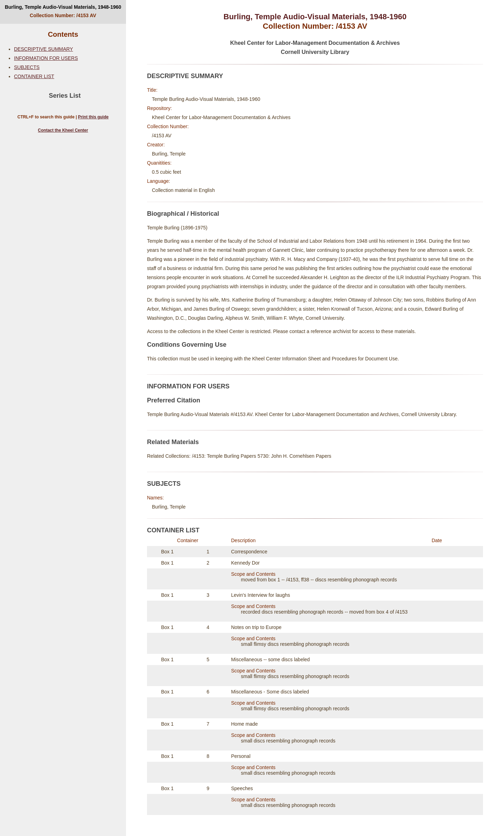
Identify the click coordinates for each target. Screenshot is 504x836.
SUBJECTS (27, 67)
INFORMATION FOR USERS (46, 58)
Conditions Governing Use (187, 345)
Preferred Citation (174, 400)
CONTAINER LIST (34, 76)
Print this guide (93, 117)
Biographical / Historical (183, 214)
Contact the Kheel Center (63, 130)
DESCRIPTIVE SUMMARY (44, 49)
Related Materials (173, 442)
